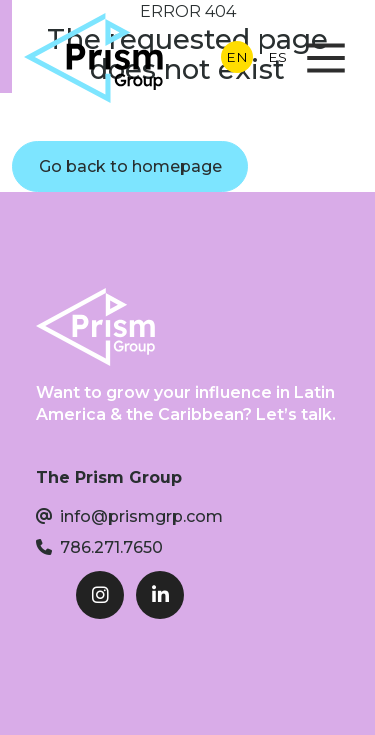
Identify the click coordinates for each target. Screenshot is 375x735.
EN (237, 57)
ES (277, 57)
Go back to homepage (130, 166)
